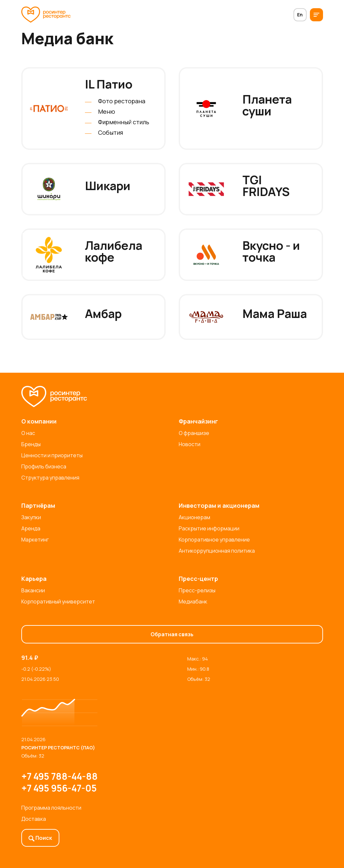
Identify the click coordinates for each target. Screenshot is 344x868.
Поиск (40, 838)
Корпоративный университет (58, 602)
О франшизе (194, 433)
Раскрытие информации (209, 528)
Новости (190, 444)
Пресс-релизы (197, 590)
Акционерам (194, 517)
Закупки (31, 517)
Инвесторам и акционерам (219, 505)
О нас (28, 433)
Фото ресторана (122, 101)
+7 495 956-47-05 (59, 788)
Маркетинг (35, 540)
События (111, 132)
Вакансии (33, 590)
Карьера (34, 579)
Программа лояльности (51, 808)
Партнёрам (38, 505)
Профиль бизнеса (44, 466)
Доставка (34, 819)
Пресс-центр (198, 579)
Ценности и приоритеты (52, 455)
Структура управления (50, 478)
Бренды (31, 444)
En (300, 15)
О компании (39, 421)
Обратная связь (172, 634)
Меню (107, 111)
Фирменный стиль (124, 122)
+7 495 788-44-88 (60, 776)
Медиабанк (193, 602)
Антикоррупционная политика (217, 551)
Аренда (31, 528)
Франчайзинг (198, 421)
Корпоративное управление (214, 540)
